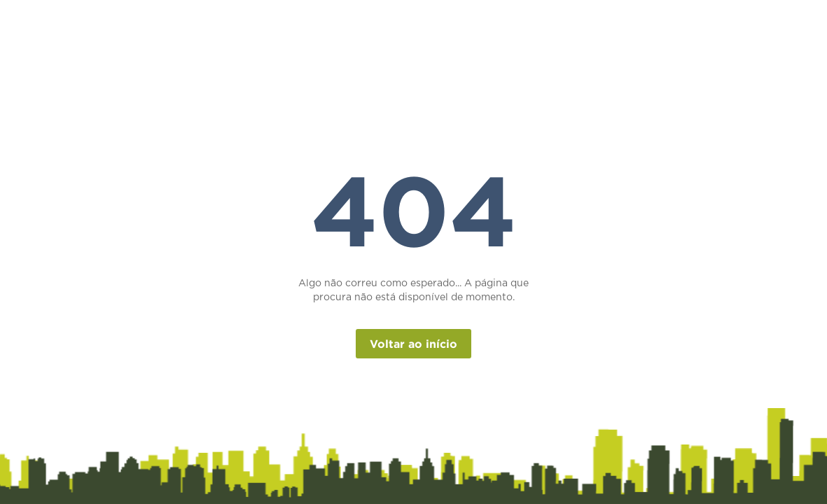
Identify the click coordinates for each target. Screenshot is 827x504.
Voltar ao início (413, 344)
